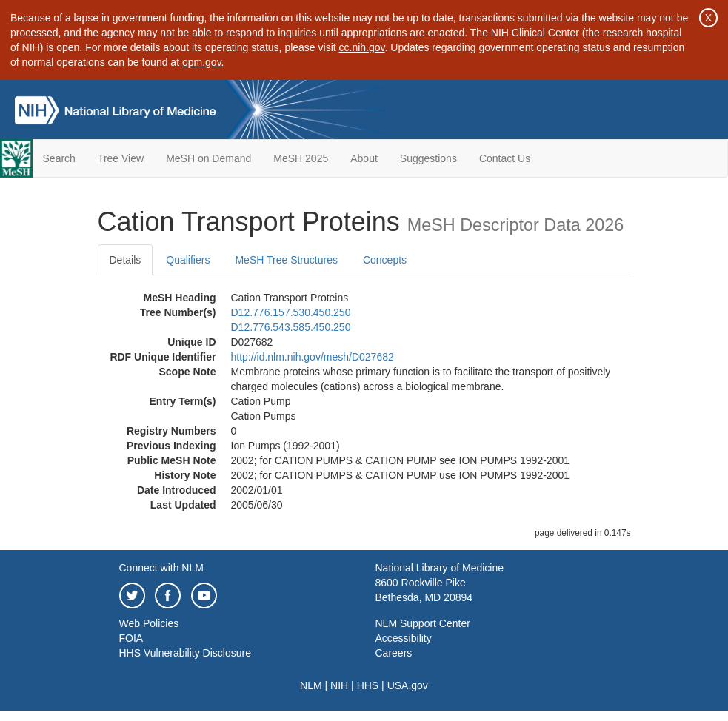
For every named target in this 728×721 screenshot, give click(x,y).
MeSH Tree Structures (286, 260)
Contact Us (505, 158)
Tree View (121, 158)
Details (126, 260)
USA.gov (408, 685)
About (364, 158)
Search (59, 158)
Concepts (385, 260)
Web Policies (149, 623)
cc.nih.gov (362, 47)
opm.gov (202, 62)
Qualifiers (188, 260)
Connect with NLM (161, 568)
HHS (368, 685)
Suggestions (428, 158)
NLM (311, 685)
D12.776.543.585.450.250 (291, 327)
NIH (339, 685)
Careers (394, 653)
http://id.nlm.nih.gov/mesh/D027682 (313, 357)
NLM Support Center (423, 623)
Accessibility (404, 638)
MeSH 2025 (301, 158)
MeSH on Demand (208, 158)
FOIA (131, 638)
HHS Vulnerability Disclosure (185, 653)
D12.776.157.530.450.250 (291, 312)
